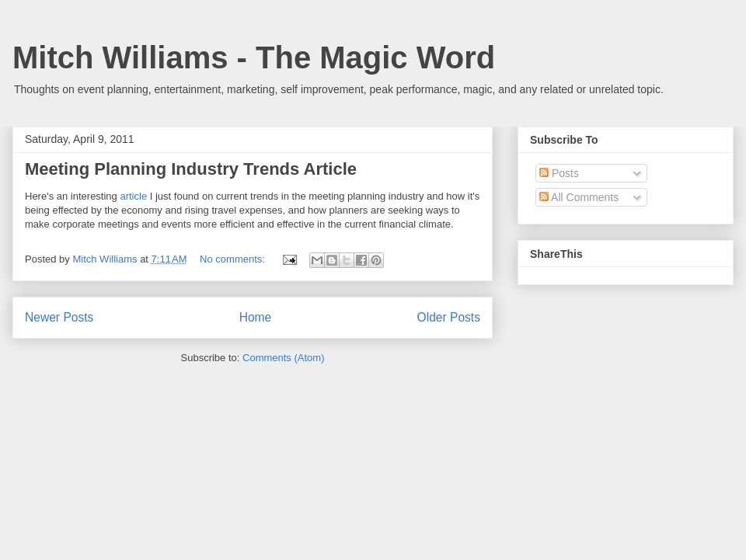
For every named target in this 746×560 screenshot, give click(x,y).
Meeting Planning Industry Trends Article (191, 169)
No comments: (234, 259)
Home (256, 317)
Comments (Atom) (283, 358)
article (133, 196)
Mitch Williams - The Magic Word (254, 57)
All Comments (579, 197)
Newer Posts (59, 317)
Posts (559, 173)
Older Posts (449, 317)
